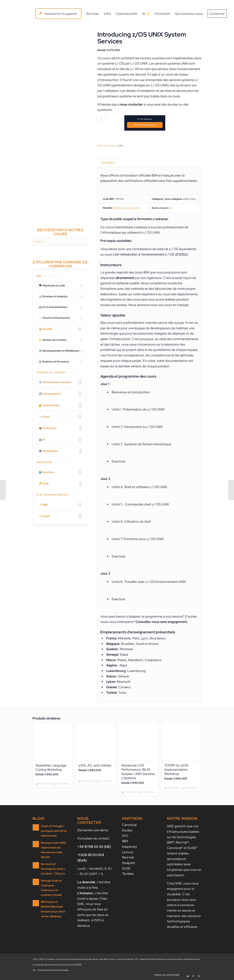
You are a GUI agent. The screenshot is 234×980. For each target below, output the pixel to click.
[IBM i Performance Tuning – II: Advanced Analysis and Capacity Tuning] (3, 490)
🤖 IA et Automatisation (53, 307)
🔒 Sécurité (60, 329)
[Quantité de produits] (101, 119)
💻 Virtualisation (60, 451)
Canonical (129, 826)
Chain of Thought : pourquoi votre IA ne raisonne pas (54, 832)
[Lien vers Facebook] (193, 975)
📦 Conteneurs (60, 428)
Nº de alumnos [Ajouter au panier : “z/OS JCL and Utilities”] (86, 782)
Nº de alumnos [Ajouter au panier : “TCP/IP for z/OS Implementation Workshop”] (172, 789)
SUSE (126, 869)
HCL (126, 836)
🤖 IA (60, 440)
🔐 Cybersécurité (60, 405)
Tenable (128, 874)
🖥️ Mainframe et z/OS (52, 286)
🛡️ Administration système (60, 382)
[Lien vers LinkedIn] (188, 975)
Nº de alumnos (145, 119)
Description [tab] (108, 163)
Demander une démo (93, 831)
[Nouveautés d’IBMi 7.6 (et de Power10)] (231, 490)
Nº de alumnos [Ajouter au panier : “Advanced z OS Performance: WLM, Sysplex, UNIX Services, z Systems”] (129, 793)
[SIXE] (20, 14)
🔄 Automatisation (60, 394)
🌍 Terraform (60, 472)
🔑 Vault (60, 484)
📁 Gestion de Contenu (53, 340)
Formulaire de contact (93, 839)
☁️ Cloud (60, 417)
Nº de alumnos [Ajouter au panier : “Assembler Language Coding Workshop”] (43, 785)
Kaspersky (130, 847)
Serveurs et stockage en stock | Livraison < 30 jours (53, 869)
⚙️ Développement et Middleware (59, 351)
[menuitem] (58, 14)
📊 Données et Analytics (53, 296)
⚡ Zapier (60, 516)
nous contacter (131, 104)
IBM (125, 842)
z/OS (120, 146)
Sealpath (129, 864)
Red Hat (128, 858)
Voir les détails (61, 785)
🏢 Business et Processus (54, 361)
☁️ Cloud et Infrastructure (54, 318)
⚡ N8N (60, 505)
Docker (127, 831)
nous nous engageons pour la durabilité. (183, 889)
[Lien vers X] (199, 975)
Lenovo (128, 853)
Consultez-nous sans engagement (161, 622)
